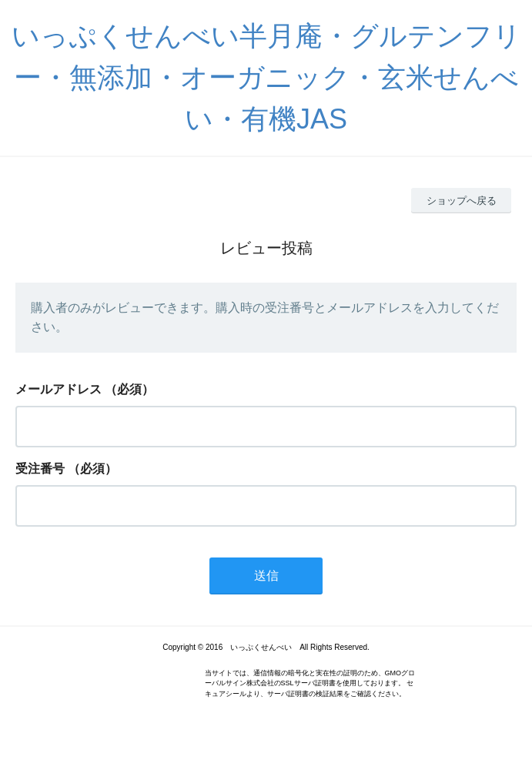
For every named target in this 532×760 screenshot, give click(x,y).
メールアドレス (59, 389)
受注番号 (40, 469)
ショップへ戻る (462, 201)
